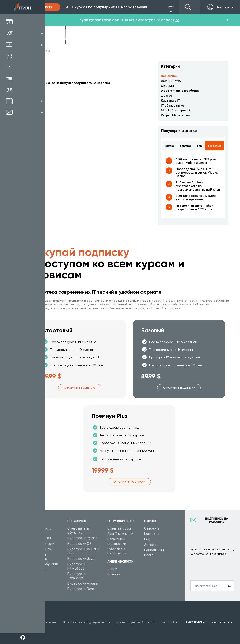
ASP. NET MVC (171, 81)
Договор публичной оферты (136, 622)
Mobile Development (176, 110)
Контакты (152, 534)
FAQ (147, 539)
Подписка (45, 7)
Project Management (176, 115)
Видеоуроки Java (81, 559)
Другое (167, 96)
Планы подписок (40, 549)
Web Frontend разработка (180, 91)
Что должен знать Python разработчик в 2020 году (194, 207)
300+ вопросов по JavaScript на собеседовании (197, 198)
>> (177, 20)
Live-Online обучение (43, 564)
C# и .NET (168, 86)
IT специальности (41, 544)
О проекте (152, 528)
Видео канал (37, 570)
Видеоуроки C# (79, 544)
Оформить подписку (80, 388)
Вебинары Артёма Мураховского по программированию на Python (198, 186)
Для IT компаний (120, 534)
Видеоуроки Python (82, 538)
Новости (114, 574)
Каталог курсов (39, 538)
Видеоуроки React (82, 589)
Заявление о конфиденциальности (87, 622)
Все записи (169, 76)
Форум (32, 580)
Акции (112, 569)
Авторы (150, 545)
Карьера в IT (170, 101)
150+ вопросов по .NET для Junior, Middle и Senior (196, 161)
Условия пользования (42, 622)
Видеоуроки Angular (83, 583)
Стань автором (119, 528)
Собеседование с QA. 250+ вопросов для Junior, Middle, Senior (197, 173)
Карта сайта (169, 622)
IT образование (172, 105)
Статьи (32, 575)
